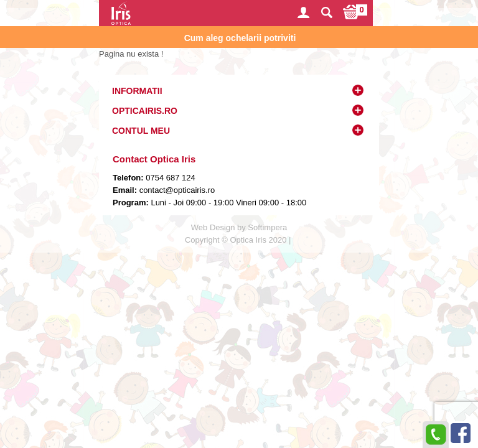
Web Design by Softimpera (239, 227)
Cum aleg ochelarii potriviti (240, 38)
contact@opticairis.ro (176, 190)
